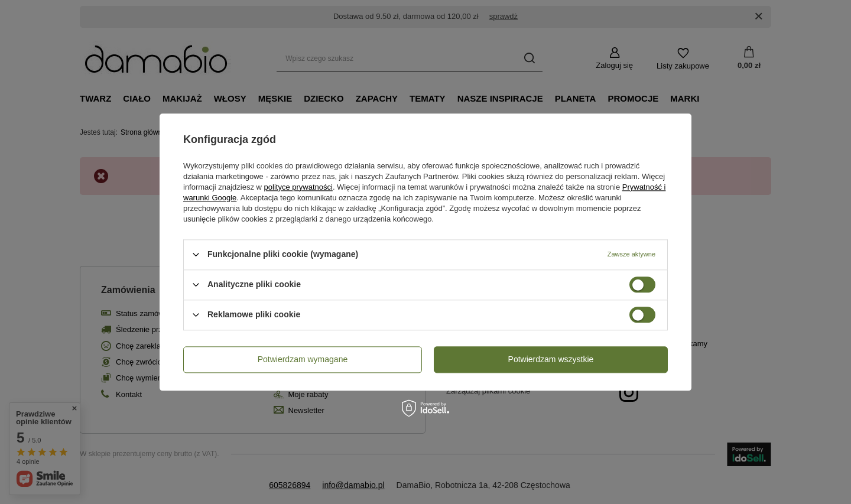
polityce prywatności (298, 187)
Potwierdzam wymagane (303, 359)
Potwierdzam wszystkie (551, 359)
